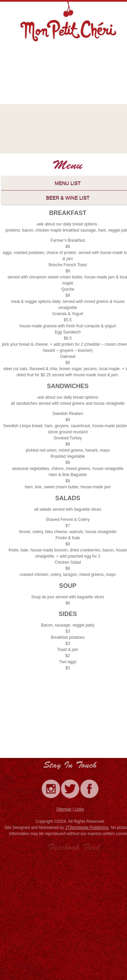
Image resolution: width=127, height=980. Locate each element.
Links (80, 809)
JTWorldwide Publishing (88, 828)
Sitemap (65, 809)
